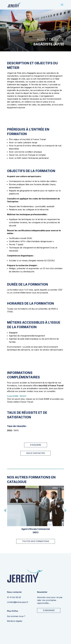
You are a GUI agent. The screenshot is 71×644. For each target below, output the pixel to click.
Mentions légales (15, 621)
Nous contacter (35, 453)
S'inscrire (36, 445)
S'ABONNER (49, 610)
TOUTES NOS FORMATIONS (36, 541)
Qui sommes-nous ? (16, 616)
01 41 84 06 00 (14, 597)
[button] (5, 511)
